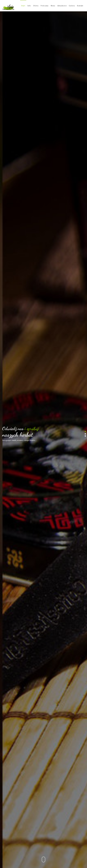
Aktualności (62, 6)
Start (23, 6)
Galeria (72, 6)
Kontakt (80, 6)
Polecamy (45, 6)
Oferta (36, 6)
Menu (53, 6)
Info (29, 6)
